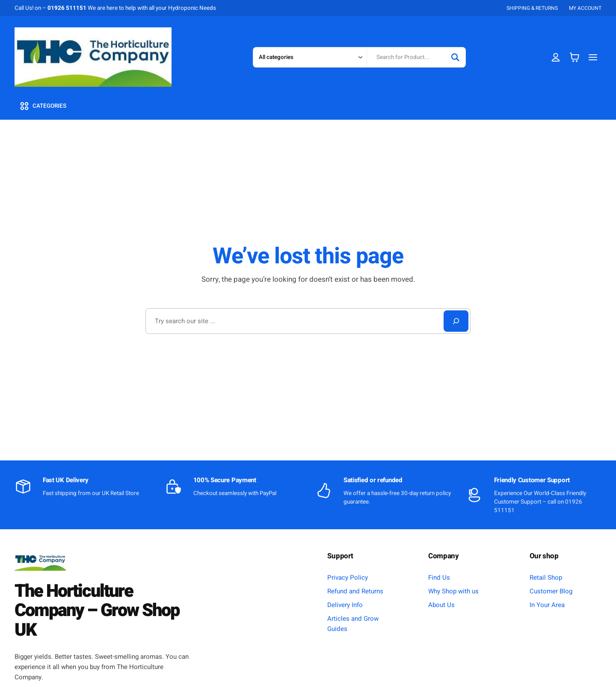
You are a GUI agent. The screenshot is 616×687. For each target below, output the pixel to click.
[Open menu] (593, 57)
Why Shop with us (453, 591)
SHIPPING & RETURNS (532, 8)
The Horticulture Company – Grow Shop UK (97, 611)
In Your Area (547, 605)
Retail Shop (546, 578)
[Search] (455, 57)
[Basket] (575, 57)
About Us (441, 605)
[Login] (556, 57)
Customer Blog (551, 591)
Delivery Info (345, 605)
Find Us (439, 578)
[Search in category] (310, 57)
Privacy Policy (348, 578)
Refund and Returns (355, 591)
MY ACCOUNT (585, 8)
